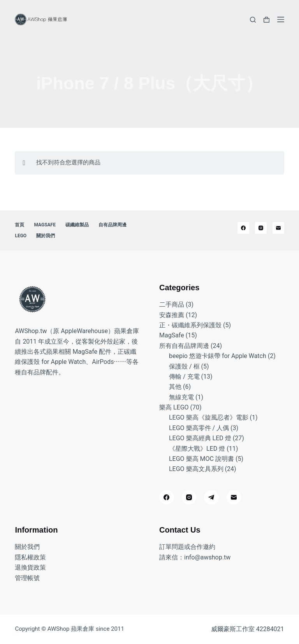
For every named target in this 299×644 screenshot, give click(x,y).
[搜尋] (253, 20)
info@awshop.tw (207, 557)
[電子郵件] (278, 228)
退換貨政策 (30, 567)
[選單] (281, 19)
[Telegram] (211, 498)
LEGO (21, 236)
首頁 (19, 225)
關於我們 (46, 236)
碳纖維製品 (77, 225)
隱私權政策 (30, 557)
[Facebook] (243, 228)
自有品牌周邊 (113, 225)
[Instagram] (261, 228)
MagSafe (45, 225)
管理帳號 (27, 578)
